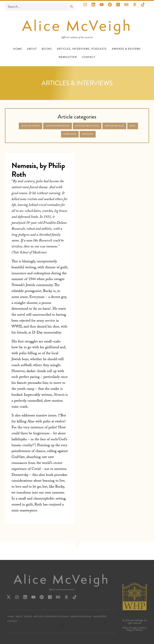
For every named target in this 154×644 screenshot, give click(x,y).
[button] (62, 626)
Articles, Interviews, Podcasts (82, 49)
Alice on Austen (31, 126)
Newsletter (68, 57)
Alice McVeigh (77, 26)
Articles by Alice (114, 126)
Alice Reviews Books (58, 126)
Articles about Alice (87, 126)
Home (18, 49)
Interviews (70, 134)
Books (47, 49)
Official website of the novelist (62, 590)
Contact (89, 57)
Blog (133, 126)
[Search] (71, 6)
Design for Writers (135, 630)
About (32, 49)
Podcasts (88, 134)
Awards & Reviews (126, 49)
